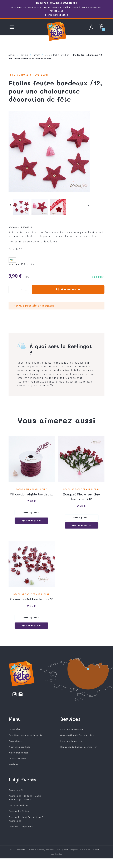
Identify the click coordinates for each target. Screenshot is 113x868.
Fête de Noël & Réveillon (30, 75)
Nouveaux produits (19, 756)
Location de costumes (73, 739)
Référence (14, 231)
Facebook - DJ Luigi (19, 821)
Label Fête (15, 739)
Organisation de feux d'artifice (77, 745)
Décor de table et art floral (81, 493)
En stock (14, 268)
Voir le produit (32, 516)
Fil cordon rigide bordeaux (32, 497)
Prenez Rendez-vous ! (56, 15)
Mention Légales (71, 859)
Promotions (15, 751)
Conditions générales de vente (26, 745)
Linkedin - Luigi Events (21, 836)
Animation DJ (16, 800)
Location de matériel (72, 751)
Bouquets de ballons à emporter (79, 756)
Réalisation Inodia (54, 859)
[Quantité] (19, 293)
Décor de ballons (18, 815)
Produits (14, 774)
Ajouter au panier (68, 293)
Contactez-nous (18, 768)
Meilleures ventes (19, 762)
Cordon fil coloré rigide (32, 493)
